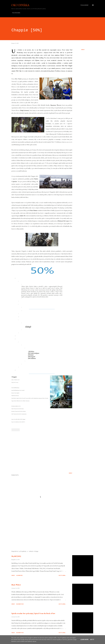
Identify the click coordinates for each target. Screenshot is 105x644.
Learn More (84, 640)
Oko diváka (20, 5)
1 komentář (19, 575)
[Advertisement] (39, 530)
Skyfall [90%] (16, 556)
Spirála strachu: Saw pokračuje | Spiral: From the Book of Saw (33, 613)
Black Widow (16, 585)
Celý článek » (62, 575)
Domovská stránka (16, 13)
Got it (92, 640)
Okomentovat (20, 604)
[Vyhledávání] (84, 5)
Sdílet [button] (83, 50)
